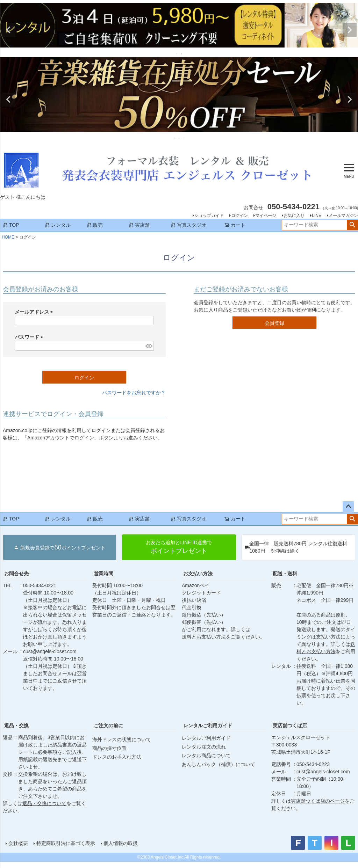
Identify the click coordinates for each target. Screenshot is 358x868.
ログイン (239, 216)
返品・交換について (44, 803)
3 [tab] (184, 138)
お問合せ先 (16, 574)
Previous (8, 30)
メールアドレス (35, 312)
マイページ (266, 216)
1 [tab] (177, 54)
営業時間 (103, 574)
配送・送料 (285, 574)
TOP (11, 225)
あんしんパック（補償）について (219, 764)
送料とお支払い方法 (204, 637)
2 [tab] (182, 54)
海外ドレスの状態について (122, 739)
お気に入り (294, 216)
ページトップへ (348, 507)
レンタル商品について (206, 756)
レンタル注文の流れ (204, 747)
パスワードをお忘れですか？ (134, 393)
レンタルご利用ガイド (208, 725)
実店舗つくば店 (290, 725)
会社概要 (18, 843)
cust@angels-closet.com (50, 651)
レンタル (58, 225)
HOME (8, 237)
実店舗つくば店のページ (318, 801)
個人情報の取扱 (121, 843)
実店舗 (139, 225)
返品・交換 (16, 725)
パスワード (30, 337)
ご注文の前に (108, 725)
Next (350, 30)
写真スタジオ (188, 225)
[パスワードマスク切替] (149, 346)
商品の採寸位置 (109, 748)
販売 (95, 225)
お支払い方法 (198, 574)
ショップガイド (209, 216)
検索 (352, 225)
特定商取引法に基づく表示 (66, 843)
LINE (317, 216)
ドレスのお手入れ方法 (117, 757)
